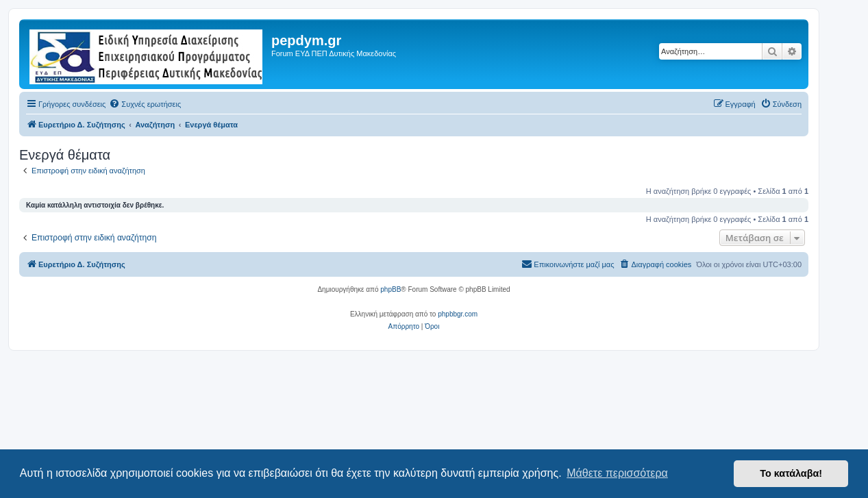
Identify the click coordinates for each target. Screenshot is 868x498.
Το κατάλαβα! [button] (791, 473)
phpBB (390, 289)
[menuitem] (145, 104)
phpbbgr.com (458, 314)
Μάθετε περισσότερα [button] (617, 473)
